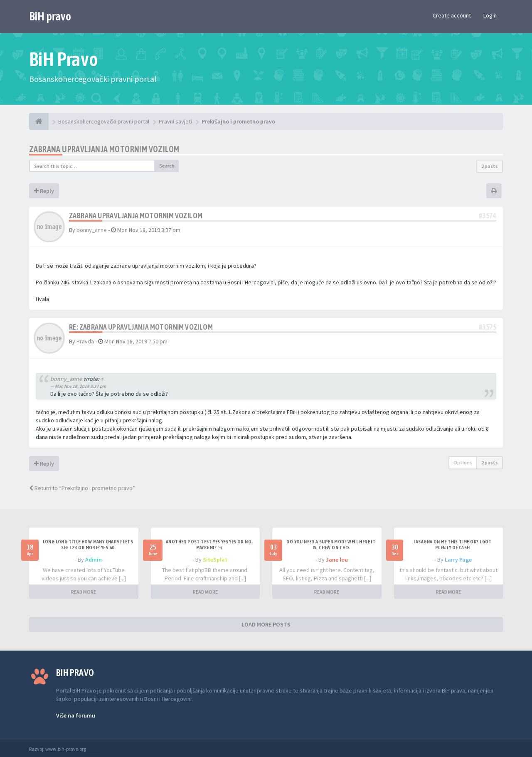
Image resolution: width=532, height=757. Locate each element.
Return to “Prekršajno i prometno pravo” (82, 488)
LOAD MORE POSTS (266, 624)
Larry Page (458, 560)
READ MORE (84, 592)
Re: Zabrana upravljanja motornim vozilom (141, 327)
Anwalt (94, 749)
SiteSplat (215, 560)
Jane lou (337, 560)
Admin (94, 560)
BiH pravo (50, 16)
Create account (452, 15)
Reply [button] (44, 191)
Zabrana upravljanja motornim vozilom (104, 149)
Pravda (85, 341)
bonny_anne (92, 230)
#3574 (488, 216)
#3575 (488, 327)
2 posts (490, 166)
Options (463, 462)
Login (490, 15)
